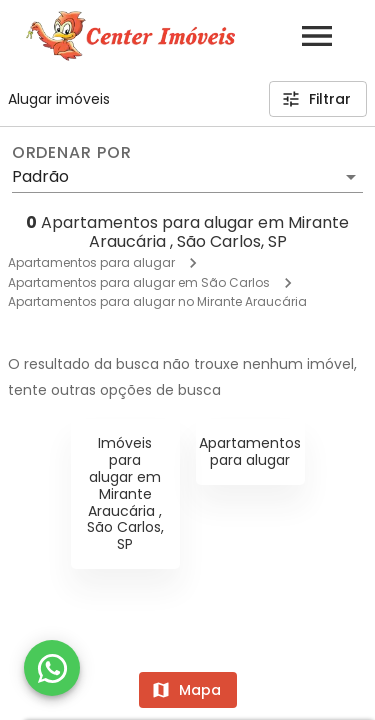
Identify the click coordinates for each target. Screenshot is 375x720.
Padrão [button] (40, 176)
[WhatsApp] (52, 668)
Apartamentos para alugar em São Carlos (139, 282)
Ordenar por (72, 153)
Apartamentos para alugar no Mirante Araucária (157, 301)
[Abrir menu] (317, 36)
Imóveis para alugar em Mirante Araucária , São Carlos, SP (125, 493)
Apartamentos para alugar (91, 262)
